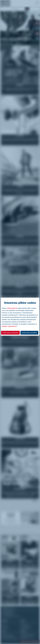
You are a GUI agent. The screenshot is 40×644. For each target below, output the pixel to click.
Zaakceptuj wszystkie (29, 333)
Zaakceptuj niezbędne (10, 333)
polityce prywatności (9, 326)
